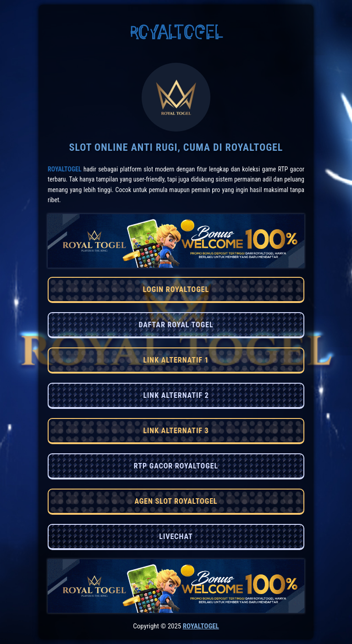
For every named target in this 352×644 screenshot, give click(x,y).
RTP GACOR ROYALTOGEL (176, 466)
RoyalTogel (65, 169)
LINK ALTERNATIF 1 (176, 360)
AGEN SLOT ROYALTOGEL (176, 501)
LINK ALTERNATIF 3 (176, 431)
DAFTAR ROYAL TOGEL (176, 325)
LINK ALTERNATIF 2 (176, 395)
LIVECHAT (176, 537)
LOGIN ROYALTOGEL (176, 289)
